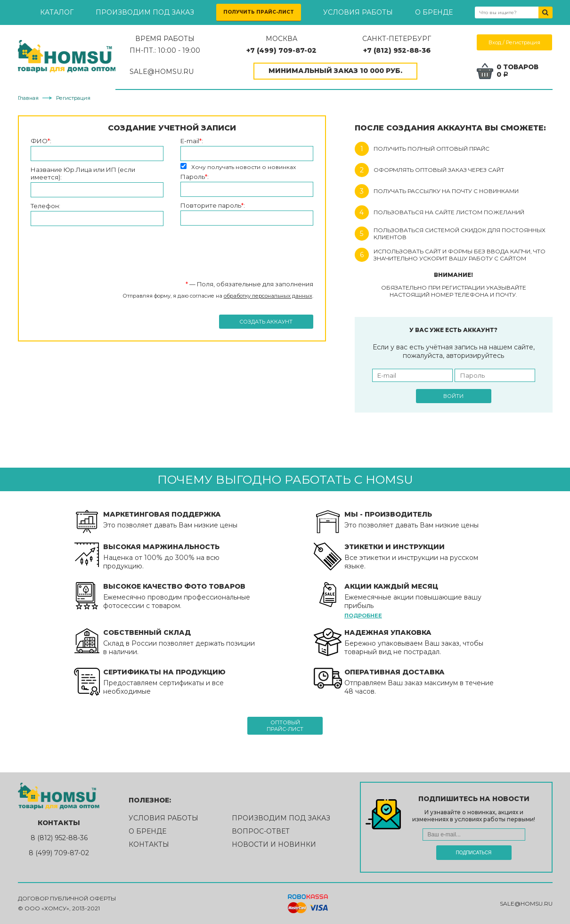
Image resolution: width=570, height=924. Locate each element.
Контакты (149, 844)
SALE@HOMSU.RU (165, 72)
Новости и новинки (274, 844)
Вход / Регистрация (515, 42)
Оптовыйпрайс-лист (285, 726)
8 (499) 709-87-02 (59, 853)
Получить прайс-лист (259, 12)
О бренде (434, 12)
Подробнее (363, 616)
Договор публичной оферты (67, 899)
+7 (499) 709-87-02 (284, 50)
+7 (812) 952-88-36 (398, 50)
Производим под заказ (145, 12)
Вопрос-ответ (261, 831)
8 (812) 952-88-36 (59, 838)
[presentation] (102, 249)
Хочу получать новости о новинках (244, 167)
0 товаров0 (519, 71)
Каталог (57, 12)
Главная (28, 98)
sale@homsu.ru (526, 904)
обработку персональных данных (268, 296)
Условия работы (358, 12)
